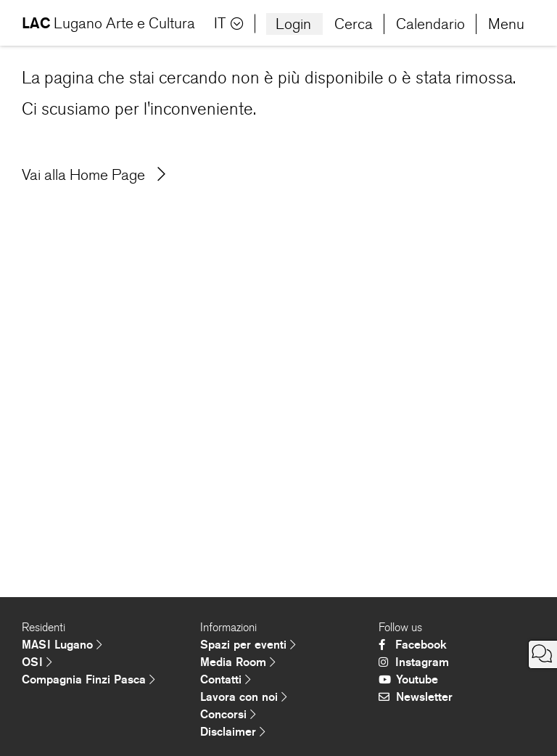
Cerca (354, 24)
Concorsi (228, 714)
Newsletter (416, 697)
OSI (37, 662)
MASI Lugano (62, 645)
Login (293, 24)
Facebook (413, 645)
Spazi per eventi (248, 645)
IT (229, 24)
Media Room (238, 662)
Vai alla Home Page (94, 175)
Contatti (226, 679)
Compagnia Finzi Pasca (88, 679)
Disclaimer (233, 732)
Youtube (408, 679)
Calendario (430, 24)
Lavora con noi (244, 697)
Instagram (414, 662)
